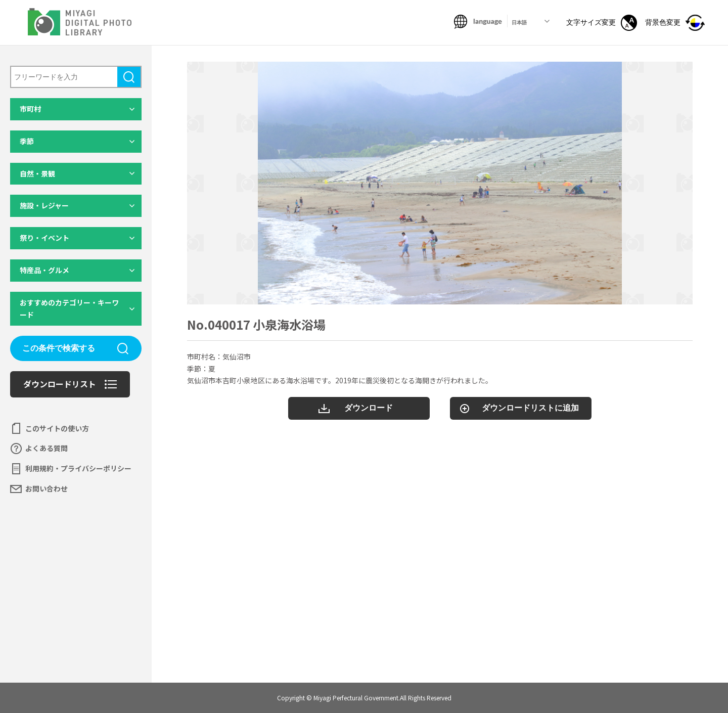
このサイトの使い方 (57, 428)
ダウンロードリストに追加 (530, 408)
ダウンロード (369, 408)
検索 (129, 77)
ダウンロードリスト (60, 384)
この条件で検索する (59, 348)
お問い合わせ (47, 488)
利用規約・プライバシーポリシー (78, 468)
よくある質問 (47, 448)
